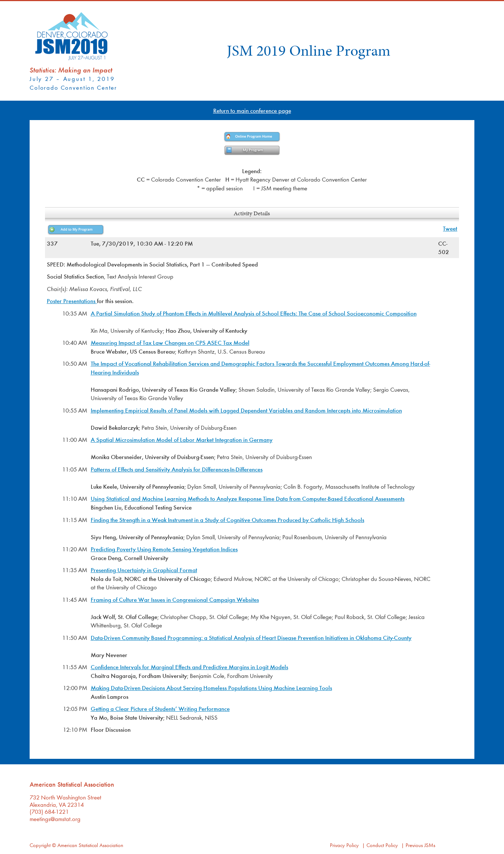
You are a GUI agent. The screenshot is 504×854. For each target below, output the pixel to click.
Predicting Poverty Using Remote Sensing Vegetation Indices (164, 549)
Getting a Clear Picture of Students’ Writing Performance (160, 708)
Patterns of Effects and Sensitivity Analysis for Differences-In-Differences (177, 469)
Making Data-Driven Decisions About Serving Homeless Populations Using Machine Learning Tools (211, 688)
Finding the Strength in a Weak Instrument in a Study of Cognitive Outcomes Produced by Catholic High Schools (227, 520)
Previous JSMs (420, 845)
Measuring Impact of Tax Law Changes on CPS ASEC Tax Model (170, 342)
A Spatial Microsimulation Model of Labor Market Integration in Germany (182, 439)
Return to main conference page (252, 110)
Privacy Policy (344, 845)
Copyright (40, 845)
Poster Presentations (72, 301)
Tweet (450, 228)
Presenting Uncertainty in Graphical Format (144, 570)
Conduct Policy (382, 845)
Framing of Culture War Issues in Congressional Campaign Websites (175, 599)
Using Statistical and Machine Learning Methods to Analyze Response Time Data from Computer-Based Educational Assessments (248, 498)
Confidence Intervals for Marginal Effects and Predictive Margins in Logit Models (189, 667)
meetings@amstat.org (55, 819)
